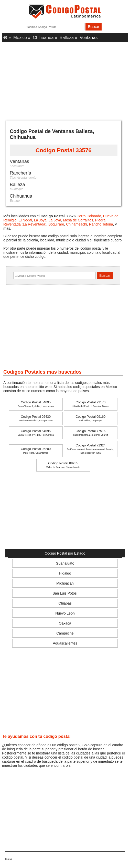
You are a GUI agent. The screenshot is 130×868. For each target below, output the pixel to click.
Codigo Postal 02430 (36, 418)
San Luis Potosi (65, 593)
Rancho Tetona (101, 224)
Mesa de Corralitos (78, 220)
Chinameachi (77, 224)
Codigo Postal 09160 (90, 418)
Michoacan (65, 583)
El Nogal (25, 220)
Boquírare (56, 224)
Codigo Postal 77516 (91, 433)
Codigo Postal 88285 (63, 465)
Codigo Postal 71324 (90, 449)
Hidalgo (65, 573)
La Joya (40, 220)
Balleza (67, 38)
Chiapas (65, 603)
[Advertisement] (65, 79)
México (20, 38)
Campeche (65, 633)
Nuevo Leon (65, 613)
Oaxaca (65, 623)
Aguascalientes (65, 643)
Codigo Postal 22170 (91, 404)
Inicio (8, 859)
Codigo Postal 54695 (36, 404)
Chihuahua (43, 38)
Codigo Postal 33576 (64, 150)
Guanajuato (65, 563)
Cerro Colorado (89, 216)
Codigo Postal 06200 (36, 451)
